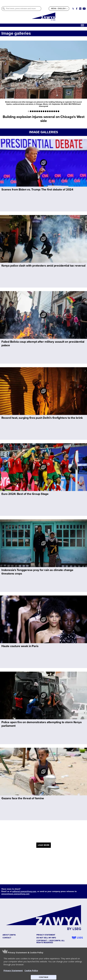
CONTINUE (44, 977)
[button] (43, 964)
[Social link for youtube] (84, 9)
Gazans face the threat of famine (23, 798)
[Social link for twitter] (73, 9)
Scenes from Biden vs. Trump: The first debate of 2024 (37, 190)
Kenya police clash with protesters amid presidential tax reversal (43, 266)
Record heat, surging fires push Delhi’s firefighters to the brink (42, 418)
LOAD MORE (44, 845)
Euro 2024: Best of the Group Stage (25, 494)
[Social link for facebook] (77, 9)
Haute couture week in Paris (20, 646)
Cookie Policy (31, 971)
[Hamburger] (82, 25)
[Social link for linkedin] (80, 9)
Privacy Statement (13, 971)
